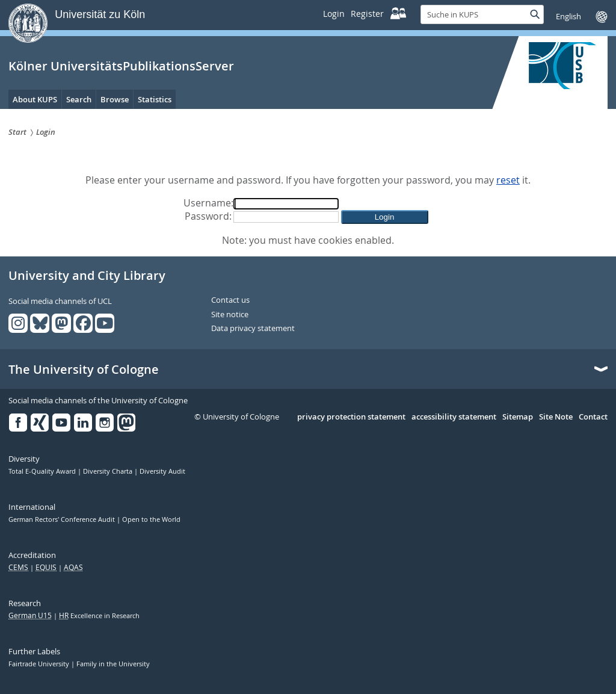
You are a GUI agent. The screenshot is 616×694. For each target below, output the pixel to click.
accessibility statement (454, 417)
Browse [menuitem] (115, 99)
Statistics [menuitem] (155, 99)
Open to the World (151, 519)
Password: (208, 216)
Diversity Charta (109, 471)
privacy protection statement (351, 417)
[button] (385, 217)
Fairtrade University (40, 664)
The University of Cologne (84, 370)
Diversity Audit (162, 471)
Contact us (230, 300)
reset (508, 180)
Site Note (556, 417)
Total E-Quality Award (43, 471)
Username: (208, 203)
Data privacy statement (253, 329)
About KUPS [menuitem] (35, 99)
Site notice (230, 315)
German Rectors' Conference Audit (63, 519)
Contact (593, 417)
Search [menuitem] (79, 99)
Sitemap (518, 417)
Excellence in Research (99, 616)
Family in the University (113, 664)
